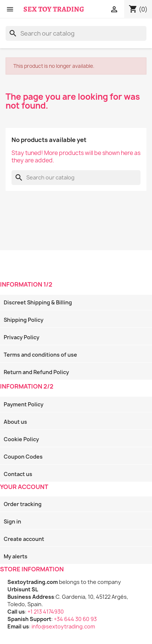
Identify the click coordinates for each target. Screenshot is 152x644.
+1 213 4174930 (46, 612)
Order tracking (23, 504)
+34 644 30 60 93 (75, 619)
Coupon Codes (23, 457)
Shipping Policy (24, 320)
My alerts (16, 556)
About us (15, 422)
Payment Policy (24, 404)
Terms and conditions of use (40, 355)
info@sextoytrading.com (63, 626)
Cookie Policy (21, 439)
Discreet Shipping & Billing (38, 302)
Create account (24, 539)
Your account (24, 487)
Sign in (12, 521)
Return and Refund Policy (36, 372)
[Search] (76, 33)
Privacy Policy (22, 337)
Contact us (18, 474)
